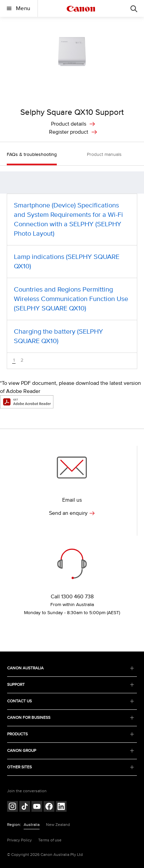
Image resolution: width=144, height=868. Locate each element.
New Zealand (58, 825)
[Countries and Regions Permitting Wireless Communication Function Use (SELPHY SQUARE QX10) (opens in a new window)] (72, 299)
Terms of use (50, 840)
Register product (69, 132)
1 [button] (14, 360)
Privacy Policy (19, 840)
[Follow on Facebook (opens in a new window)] (49, 807)
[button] (135, 183)
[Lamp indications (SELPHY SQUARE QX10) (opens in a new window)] (72, 262)
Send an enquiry (72, 513)
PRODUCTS (70, 734)
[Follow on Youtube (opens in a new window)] (37, 807)
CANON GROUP (70, 751)
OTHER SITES (70, 767)
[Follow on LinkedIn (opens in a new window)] (61, 807)
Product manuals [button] (104, 154)
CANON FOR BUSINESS (70, 718)
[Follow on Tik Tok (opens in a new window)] (25, 807)
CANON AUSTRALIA (70, 668)
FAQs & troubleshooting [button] (32, 154)
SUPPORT (70, 685)
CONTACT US (70, 701)
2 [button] (22, 360)
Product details (69, 124)
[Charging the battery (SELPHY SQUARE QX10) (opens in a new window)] (72, 336)
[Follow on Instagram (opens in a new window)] (13, 807)
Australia (32, 825)
